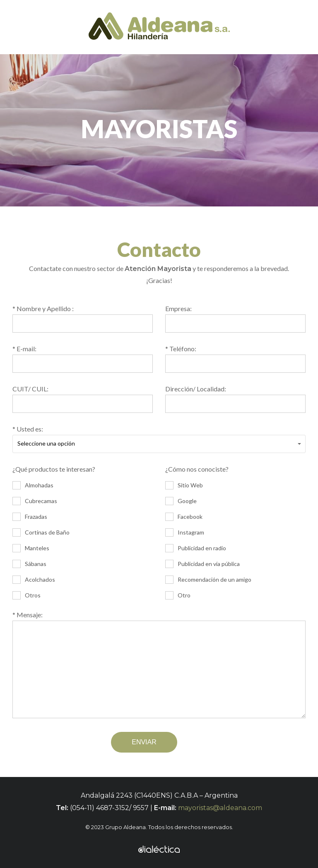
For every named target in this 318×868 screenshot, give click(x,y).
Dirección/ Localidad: (235, 399)
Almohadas (33, 485)
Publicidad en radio (196, 548)
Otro (178, 595)
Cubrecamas (35, 501)
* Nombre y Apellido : (83, 319)
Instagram (185, 532)
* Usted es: (159, 439)
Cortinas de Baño (41, 532)
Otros (26, 595)
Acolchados (34, 580)
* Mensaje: (159, 666)
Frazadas (30, 517)
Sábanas (29, 564)
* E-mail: (83, 359)
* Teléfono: (235, 359)
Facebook (184, 517)
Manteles (31, 548)
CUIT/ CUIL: (83, 399)
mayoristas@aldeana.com (220, 808)
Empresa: (235, 319)
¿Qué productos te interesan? (83, 533)
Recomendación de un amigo (208, 580)
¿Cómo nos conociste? (235, 533)
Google (181, 501)
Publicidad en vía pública (202, 564)
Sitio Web (184, 485)
